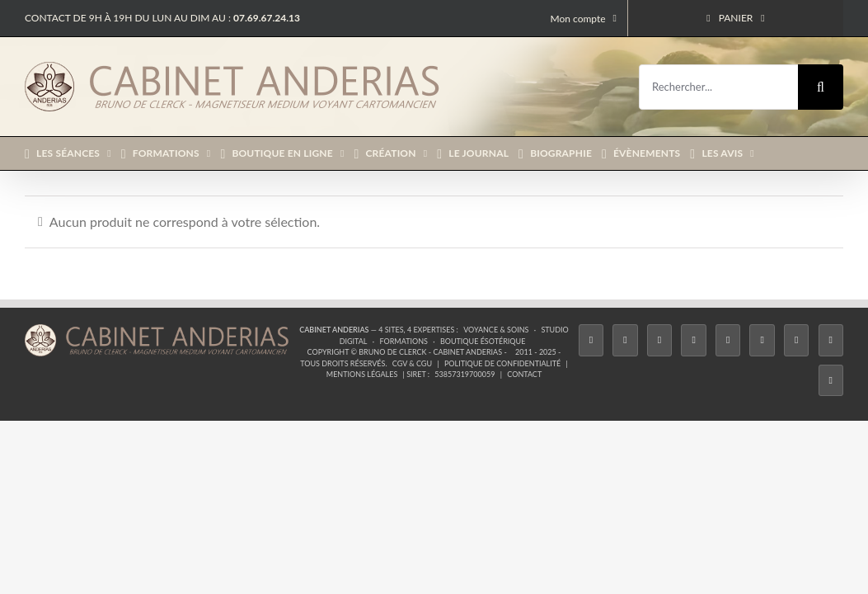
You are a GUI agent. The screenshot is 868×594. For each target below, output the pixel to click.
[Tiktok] (693, 340)
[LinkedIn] (796, 340)
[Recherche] (821, 87)
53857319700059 (464, 374)
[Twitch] (728, 340)
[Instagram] (659, 340)
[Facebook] (591, 340)
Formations (403, 341)
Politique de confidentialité (502, 363)
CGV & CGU (412, 363)
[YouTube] (762, 340)
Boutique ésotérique (483, 341)
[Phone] (831, 380)
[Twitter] (625, 340)
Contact (524, 374)
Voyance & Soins (496, 330)
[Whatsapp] (831, 340)
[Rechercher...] (718, 87)
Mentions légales (362, 374)
